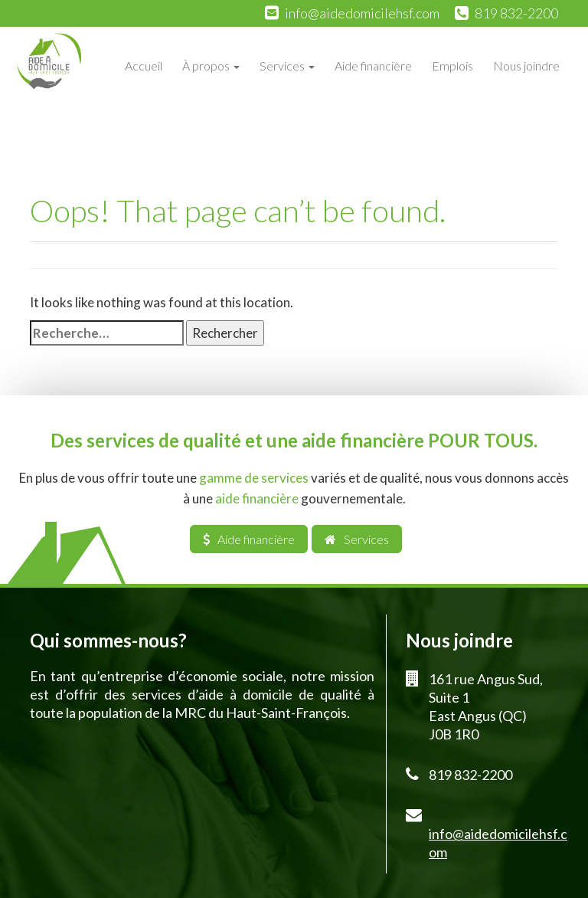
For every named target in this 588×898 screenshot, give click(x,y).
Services (287, 66)
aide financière (257, 498)
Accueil (144, 66)
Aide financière (373, 66)
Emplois (452, 66)
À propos (211, 66)
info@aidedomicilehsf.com (362, 13)
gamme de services (254, 478)
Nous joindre (526, 66)
